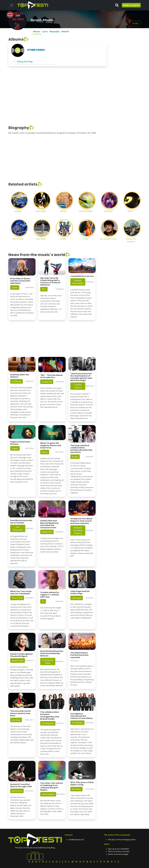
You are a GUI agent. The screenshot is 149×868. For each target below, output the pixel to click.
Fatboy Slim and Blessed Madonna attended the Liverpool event (49, 524)
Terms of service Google (118, 854)
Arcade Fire (47, 382)
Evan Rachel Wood (48, 662)
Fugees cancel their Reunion (20, 443)
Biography (55, 31)
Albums (37, 31)
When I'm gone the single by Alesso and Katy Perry (51, 445)
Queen (15, 288)
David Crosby (18, 661)
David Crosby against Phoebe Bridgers (21, 655)
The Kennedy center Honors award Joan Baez (21, 713)
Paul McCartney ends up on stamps (21, 522)
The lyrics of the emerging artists (122, 839)
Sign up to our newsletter (119, 849)
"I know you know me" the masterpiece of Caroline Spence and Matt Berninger (81, 377)
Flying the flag (25, 61)
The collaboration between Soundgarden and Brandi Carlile (50, 716)
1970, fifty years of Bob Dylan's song (82, 784)
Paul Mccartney (18, 528)
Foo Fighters (77, 723)
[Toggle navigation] (12, 5)
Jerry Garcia (17, 791)
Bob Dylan (76, 789)
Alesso (45, 452)
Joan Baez (16, 720)
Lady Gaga (77, 598)
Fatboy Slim (47, 532)
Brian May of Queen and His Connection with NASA (20, 281)
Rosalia (75, 457)
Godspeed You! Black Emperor (78, 530)
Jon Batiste (16, 381)
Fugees (15, 448)
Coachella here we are (82, 276)
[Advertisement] (125, 73)
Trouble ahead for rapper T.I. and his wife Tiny (50, 595)
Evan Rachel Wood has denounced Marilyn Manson (52, 653)
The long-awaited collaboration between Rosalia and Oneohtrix (81, 449)
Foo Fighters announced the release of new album (81, 716)
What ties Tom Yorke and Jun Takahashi (21, 592)
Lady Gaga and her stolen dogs (80, 592)
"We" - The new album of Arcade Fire (51, 376)
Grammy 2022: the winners (20, 376)
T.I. (43, 601)
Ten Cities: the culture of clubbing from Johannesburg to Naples (52, 787)
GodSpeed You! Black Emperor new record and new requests (81, 521)
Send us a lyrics (131, 5)
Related (65, 31)
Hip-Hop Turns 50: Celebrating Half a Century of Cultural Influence (50, 282)
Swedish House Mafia (78, 282)
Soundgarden (48, 723)
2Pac (44, 289)
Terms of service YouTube (119, 851)
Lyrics (45, 31)
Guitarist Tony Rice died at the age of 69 (21, 785)
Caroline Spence (78, 386)
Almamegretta (48, 794)
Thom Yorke (17, 598)
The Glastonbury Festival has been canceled (79, 655)
